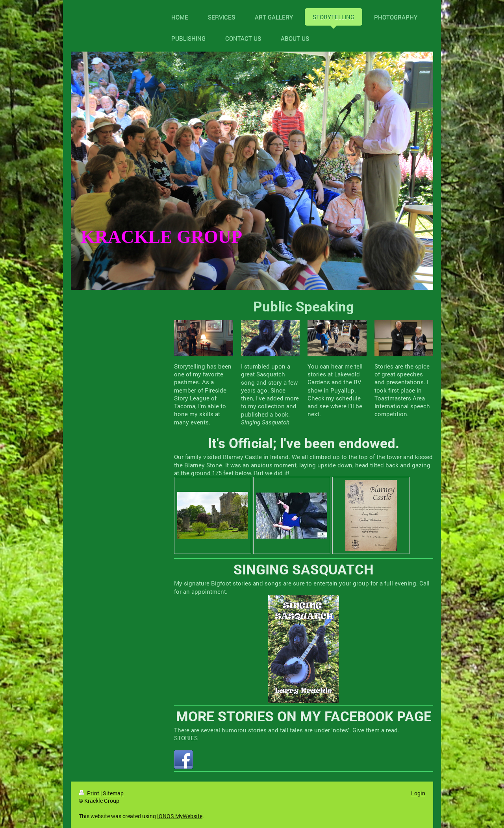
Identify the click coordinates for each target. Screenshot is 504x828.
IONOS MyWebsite (180, 816)
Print (90, 793)
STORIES (186, 738)
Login (418, 793)
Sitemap (113, 793)
